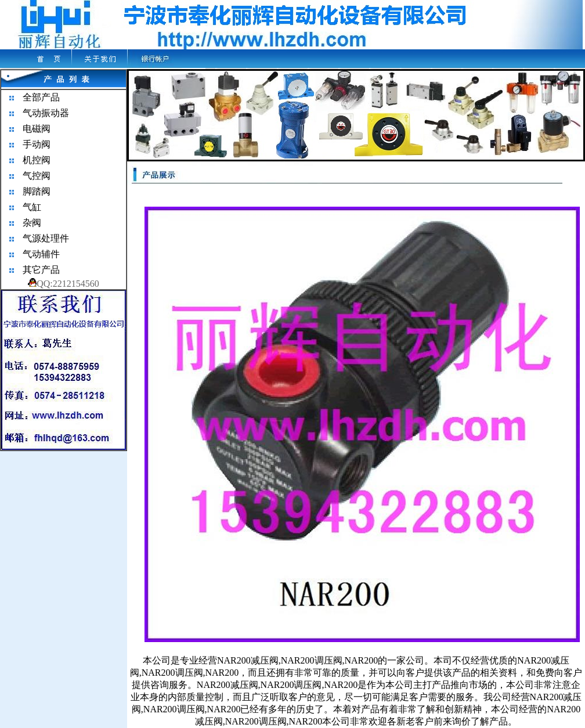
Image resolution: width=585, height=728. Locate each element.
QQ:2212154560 (64, 284)
